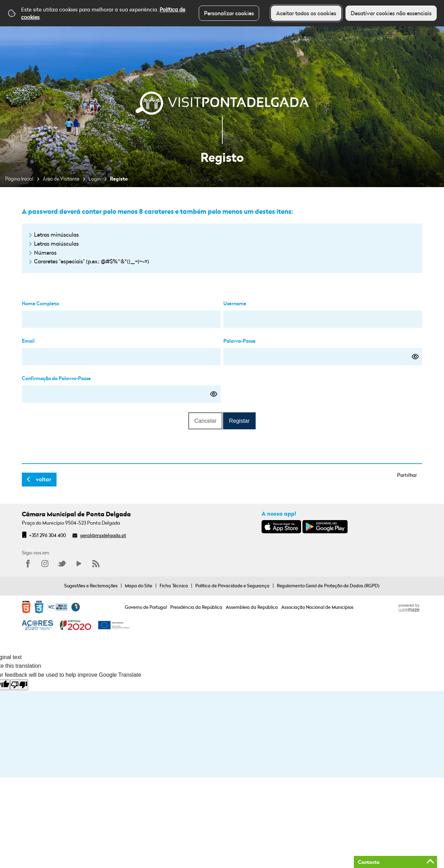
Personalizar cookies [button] (229, 13)
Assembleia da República (252, 607)
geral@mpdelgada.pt (103, 535)
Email (28, 341)
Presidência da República (196, 607)
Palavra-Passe (240, 341)
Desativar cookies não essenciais (391, 13)
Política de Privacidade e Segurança (232, 586)
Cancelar (205, 421)
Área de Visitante (61, 179)
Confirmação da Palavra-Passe (56, 378)
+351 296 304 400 (48, 535)
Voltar (44, 479)
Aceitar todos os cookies (306, 13)
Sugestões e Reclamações (91, 586)
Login (95, 179)
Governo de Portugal (146, 607)
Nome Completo (40, 303)
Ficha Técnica (174, 586)
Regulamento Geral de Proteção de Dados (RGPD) (328, 586)
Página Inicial (19, 179)
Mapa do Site (139, 586)
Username (235, 303)
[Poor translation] (19, 685)
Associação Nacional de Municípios (317, 607)
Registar (239, 421)
